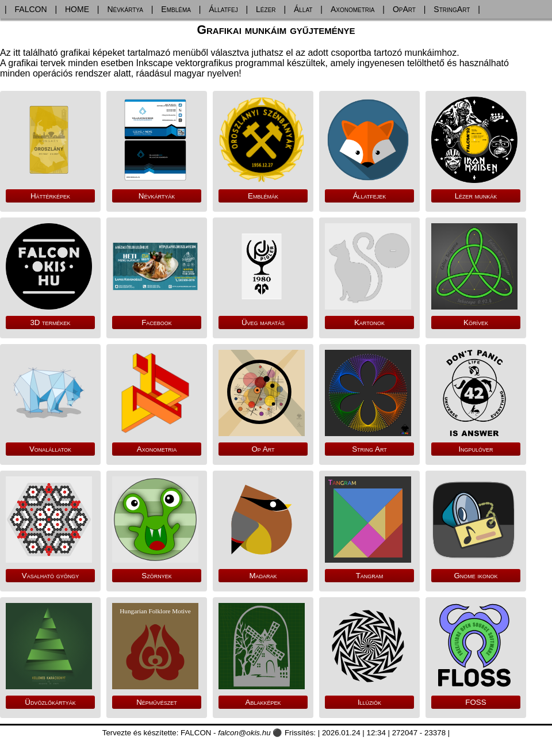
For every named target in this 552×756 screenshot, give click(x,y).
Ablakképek (263, 702)
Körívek (476, 322)
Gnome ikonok (476, 576)
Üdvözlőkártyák (50, 702)
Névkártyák (157, 196)
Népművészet (157, 702)
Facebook (157, 322)
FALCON (31, 9)
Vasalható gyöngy (50, 576)
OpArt (404, 9)
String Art (369, 449)
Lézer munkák (476, 196)
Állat (303, 9)
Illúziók (369, 702)
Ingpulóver (476, 449)
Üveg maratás (263, 322)
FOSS (476, 702)
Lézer (266, 9)
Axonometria (353, 9)
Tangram (370, 576)
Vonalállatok (50, 449)
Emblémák (263, 196)
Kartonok (369, 322)
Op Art (263, 449)
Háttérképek (50, 196)
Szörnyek (156, 576)
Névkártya (125, 9)
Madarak (263, 576)
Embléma (176, 9)
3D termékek (50, 322)
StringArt (452, 9)
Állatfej (223, 9)
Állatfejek (370, 196)
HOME (77, 9)
